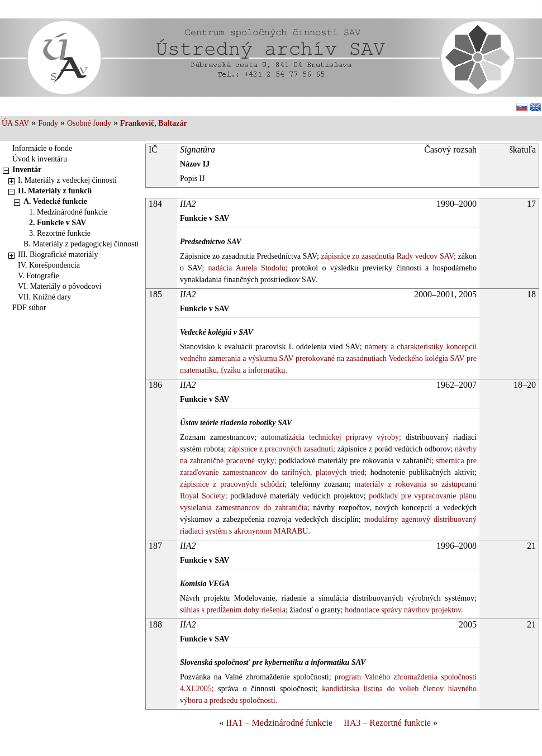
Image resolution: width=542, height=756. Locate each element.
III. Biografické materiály (58, 255)
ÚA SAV (15, 123)
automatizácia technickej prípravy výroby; (329, 437)
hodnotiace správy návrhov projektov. (403, 610)
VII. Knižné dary (44, 297)
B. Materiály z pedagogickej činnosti (81, 244)
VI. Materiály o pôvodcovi (60, 286)
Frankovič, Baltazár (154, 123)
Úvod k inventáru (40, 159)
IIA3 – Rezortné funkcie (387, 723)
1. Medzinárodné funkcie (68, 212)
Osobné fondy (89, 123)
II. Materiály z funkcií (55, 191)
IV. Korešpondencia (49, 265)
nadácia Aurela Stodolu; (246, 268)
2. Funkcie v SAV (58, 223)
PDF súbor (29, 308)
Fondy (48, 123)
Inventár (27, 170)
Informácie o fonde (42, 148)
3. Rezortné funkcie (60, 233)
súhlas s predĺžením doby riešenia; (234, 610)
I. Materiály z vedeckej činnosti (67, 180)
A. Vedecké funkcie (55, 201)
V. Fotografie (39, 276)
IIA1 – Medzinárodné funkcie (279, 723)
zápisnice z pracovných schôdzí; (233, 484)
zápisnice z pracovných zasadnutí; (280, 449)
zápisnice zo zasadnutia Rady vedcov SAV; (388, 256)
